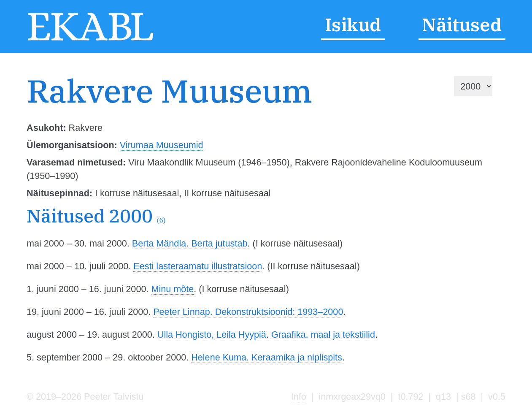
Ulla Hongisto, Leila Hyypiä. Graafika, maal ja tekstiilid (266, 335)
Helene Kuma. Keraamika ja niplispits (267, 357)
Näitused (462, 24)
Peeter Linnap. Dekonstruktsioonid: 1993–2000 (248, 312)
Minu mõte (172, 289)
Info (299, 397)
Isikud (353, 24)
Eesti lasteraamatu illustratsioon (198, 266)
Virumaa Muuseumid (162, 145)
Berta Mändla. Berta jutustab (190, 243)
